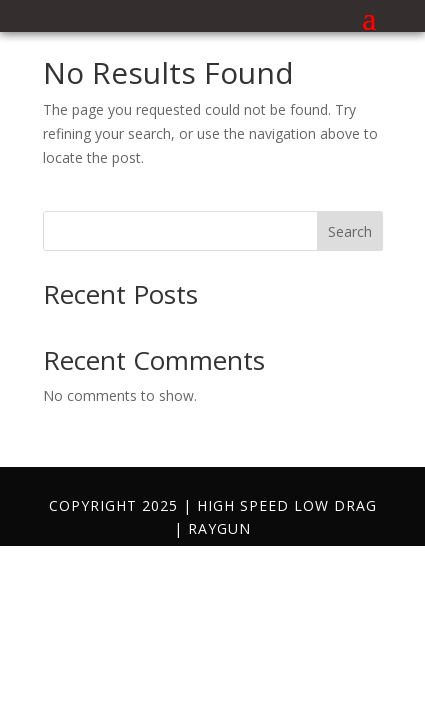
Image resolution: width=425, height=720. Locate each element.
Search (350, 231)
